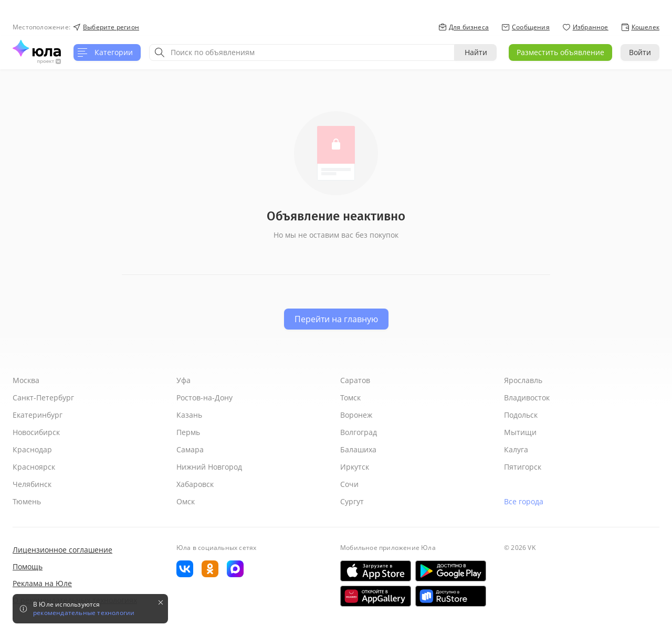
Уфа (183, 380)
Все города (524, 501)
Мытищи (520, 432)
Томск (350, 397)
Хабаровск (195, 484)
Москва (26, 380)
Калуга (516, 449)
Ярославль (523, 380)
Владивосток (527, 397)
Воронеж (356, 415)
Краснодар (32, 449)
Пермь (188, 432)
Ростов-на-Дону (204, 397)
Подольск (521, 415)
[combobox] (302, 52)
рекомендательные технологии (84, 613)
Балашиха (358, 449)
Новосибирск (36, 432)
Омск (186, 501)
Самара (190, 449)
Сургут (352, 501)
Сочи (349, 484)
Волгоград (359, 432)
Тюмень (27, 501)
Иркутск (355, 467)
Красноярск (34, 467)
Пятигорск (523, 467)
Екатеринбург (38, 415)
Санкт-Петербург (43, 397)
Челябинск (32, 484)
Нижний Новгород (209, 467)
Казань (189, 415)
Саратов (355, 380)
